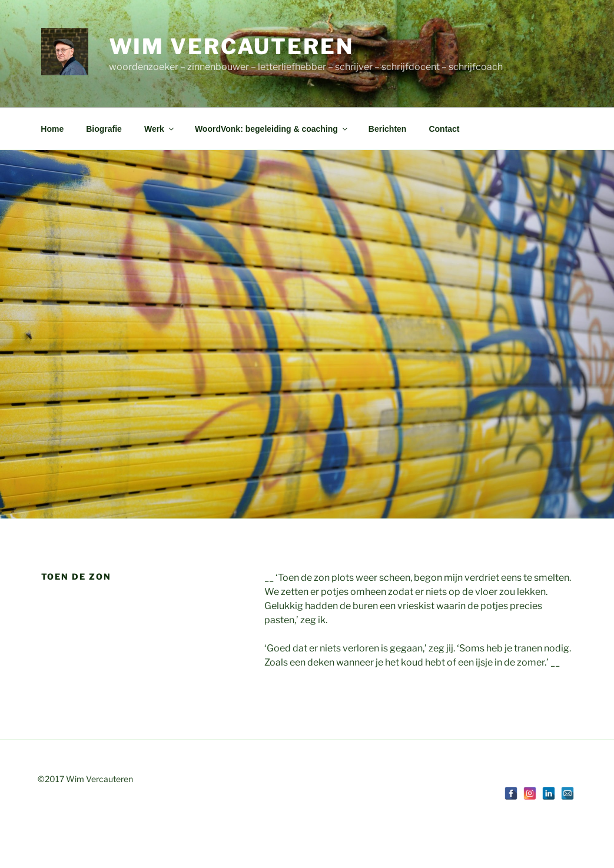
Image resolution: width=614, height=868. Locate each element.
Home (52, 129)
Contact (444, 129)
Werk (160, 129)
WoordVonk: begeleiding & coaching (272, 129)
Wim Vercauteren (231, 46)
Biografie (104, 129)
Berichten (388, 129)
